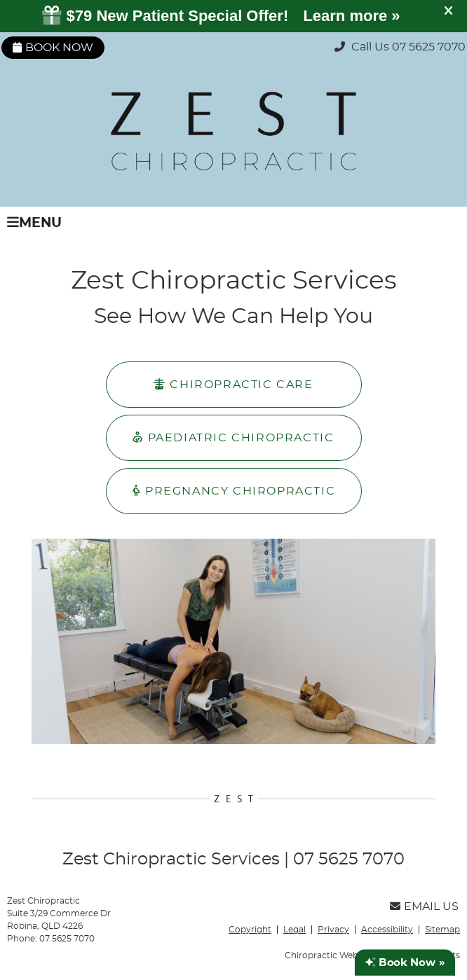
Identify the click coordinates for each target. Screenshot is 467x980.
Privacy (333, 930)
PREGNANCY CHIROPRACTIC (233, 491)
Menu (34, 222)
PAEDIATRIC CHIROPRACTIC (233, 437)
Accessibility (387, 930)
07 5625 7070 (429, 47)
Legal (295, 930)
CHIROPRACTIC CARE (233, 384)
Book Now (53, 48)
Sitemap (442, 930)
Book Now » (405, 962)
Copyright (250, 930)
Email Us (424, 906)
